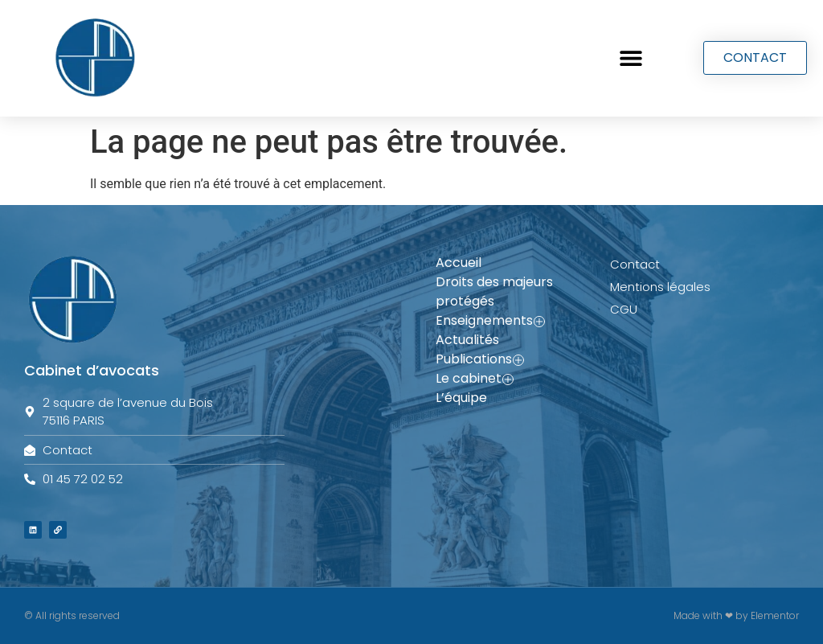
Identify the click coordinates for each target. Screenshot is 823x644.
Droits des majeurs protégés (494, 291)
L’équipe (461, 398)
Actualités (467, 340)
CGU (624, 309)
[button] (631, 58)
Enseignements (490, 321)
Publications (480, 359)
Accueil (459, 263)
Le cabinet (475, 379)
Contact (635, 264)
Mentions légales (660, 287)
